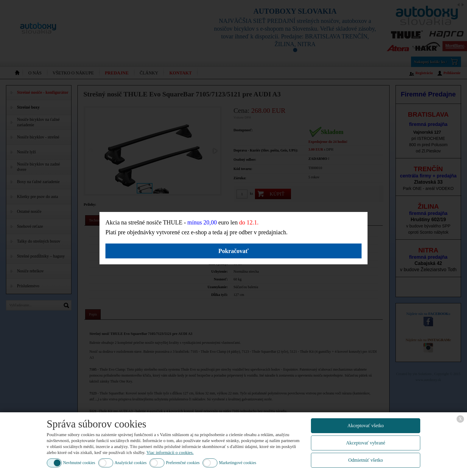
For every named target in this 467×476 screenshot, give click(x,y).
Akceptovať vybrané (366, 443)
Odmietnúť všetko (366, 460)
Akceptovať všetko (366, 426)
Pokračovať (233, 251)
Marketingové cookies (238, 463)
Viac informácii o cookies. (170, 452)
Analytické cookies (131, 463)
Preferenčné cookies (183, 463)
